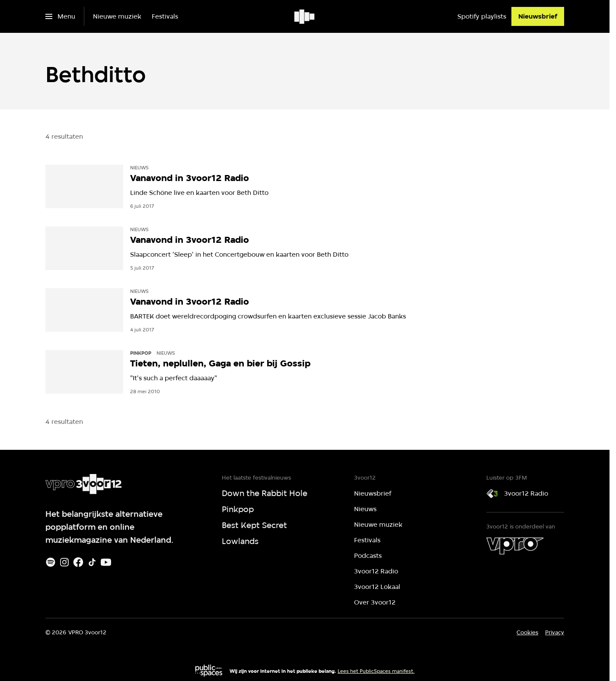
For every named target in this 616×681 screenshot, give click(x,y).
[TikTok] (92, 562)
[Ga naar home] (305, 16)
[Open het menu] (60, 16)
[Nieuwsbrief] (538, 16)
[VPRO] (515, 546)
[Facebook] (78, 562)
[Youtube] (106, 562)
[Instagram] (64, 562)
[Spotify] (51, 562)
